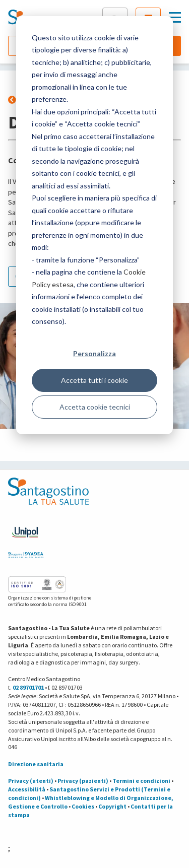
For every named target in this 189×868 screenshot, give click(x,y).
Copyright (112, 806)
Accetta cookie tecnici (95, 407)
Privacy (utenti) (31, 781)
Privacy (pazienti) (83, 781)
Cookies (83, 806)
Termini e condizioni (141, 781)
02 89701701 (28, 687)
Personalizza (94, 353)
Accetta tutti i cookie (94, 380)
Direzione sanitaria (36, 764)
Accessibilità (27, 789)
